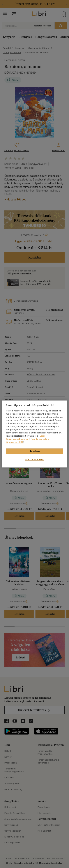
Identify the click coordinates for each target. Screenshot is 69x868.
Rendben (35, 451)
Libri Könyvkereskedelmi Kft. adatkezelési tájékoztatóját (28, 439)
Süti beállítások (34, 460)
